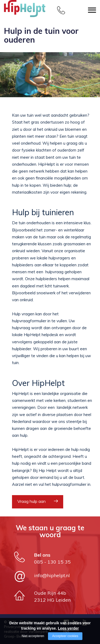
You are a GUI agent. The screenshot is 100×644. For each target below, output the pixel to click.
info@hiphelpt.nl (52, 575)
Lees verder (68, 628)
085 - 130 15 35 (52, 562)
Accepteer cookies (65, 636)
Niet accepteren (33, 636)
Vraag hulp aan (31, 501)
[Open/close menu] (92, 10)
